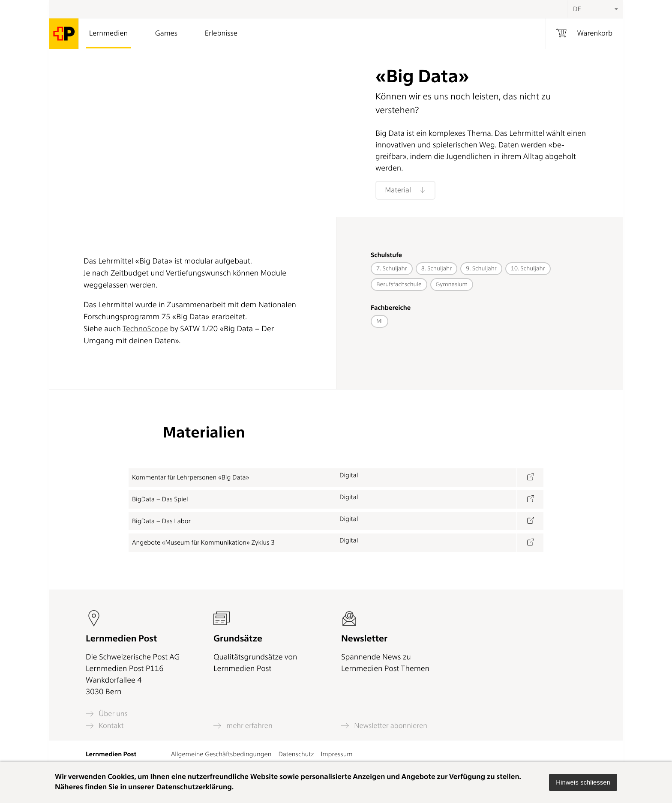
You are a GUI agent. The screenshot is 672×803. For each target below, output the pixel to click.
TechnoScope (145, 329)
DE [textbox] (577, 9)
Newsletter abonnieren (384, 726)
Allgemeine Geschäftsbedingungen (221, 754)
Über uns (107, 714)
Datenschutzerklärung (194, 787)
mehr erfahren (243, 726)
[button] (583, 782)
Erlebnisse (221, 33)
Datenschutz (296, 754)
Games (166, 33)
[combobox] (595, 9)
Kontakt (105, 726)
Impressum (336, 754)
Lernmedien (108, 33)
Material (405, 190)
